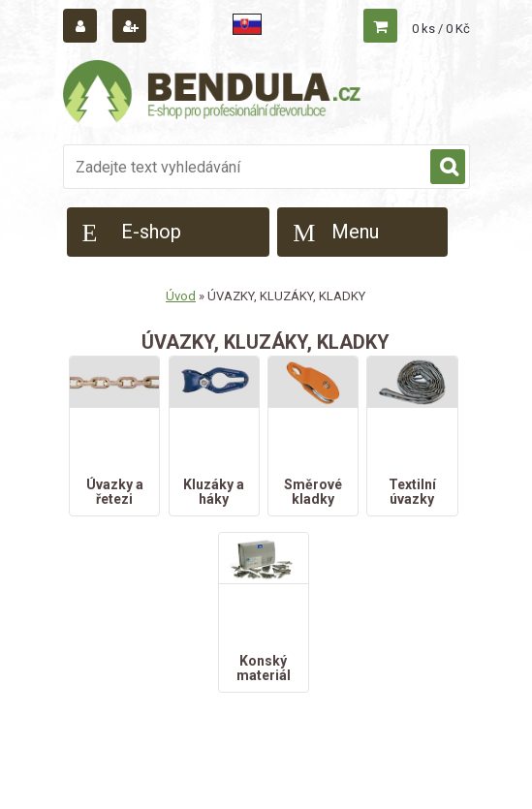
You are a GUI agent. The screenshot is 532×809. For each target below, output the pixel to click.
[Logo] (213, 94)
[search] (448, 168)
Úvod (181, 296)
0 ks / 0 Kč (441, 29)
